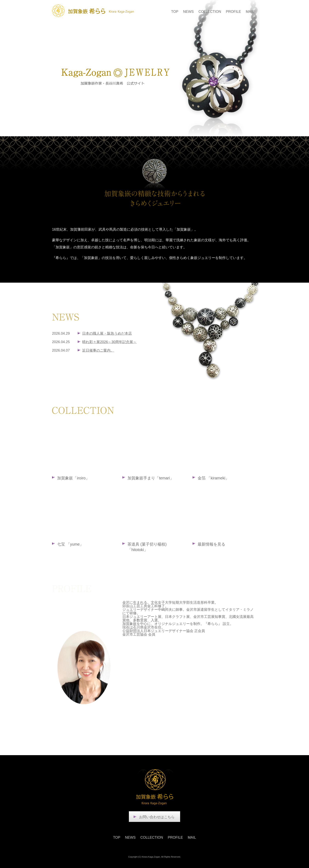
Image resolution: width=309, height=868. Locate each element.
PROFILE (233, 12)
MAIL (250, 12)
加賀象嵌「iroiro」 (73, 478)
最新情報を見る (211, 544)
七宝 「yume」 (70, 544)
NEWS (188, 12)
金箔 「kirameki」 (213, 478)
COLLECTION (210, 12)
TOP (175, 12)
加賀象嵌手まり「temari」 (151, 478)
